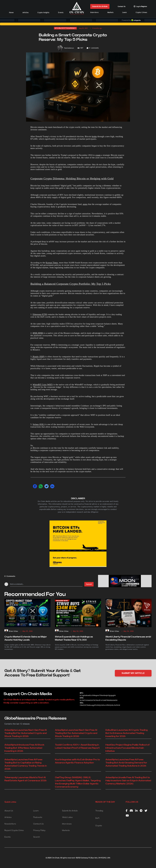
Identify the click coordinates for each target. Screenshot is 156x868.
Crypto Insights (43, 12)
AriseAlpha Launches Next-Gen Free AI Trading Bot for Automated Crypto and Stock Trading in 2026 (26, 733)
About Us (9, 811)
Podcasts (38, 817)
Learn (125, 12)
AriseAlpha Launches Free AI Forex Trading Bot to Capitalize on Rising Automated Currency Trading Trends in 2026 (26, 764)
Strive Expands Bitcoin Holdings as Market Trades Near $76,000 (74, 638)
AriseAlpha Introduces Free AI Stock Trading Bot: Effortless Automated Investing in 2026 (24, 748)
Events (61, 12)
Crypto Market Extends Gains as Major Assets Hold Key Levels (26, 638)
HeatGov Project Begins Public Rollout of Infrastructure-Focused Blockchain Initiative (128, 748)
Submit (89, 584)
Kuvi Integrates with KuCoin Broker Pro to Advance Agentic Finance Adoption (77, 761)
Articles (25, 12)
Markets (110, 12)
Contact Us (122, 6)
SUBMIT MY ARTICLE (133, 673)
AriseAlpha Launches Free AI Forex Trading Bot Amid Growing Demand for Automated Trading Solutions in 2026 (126, 763)
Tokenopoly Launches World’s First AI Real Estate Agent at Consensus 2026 (25, 779)
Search (37, 837)
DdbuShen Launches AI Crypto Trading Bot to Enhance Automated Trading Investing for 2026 (127, 733)
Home (11, 12)
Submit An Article (100, 6)
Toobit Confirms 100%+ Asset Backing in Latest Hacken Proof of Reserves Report (77, 746)
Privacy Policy (39, 830)
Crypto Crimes (141, 12)
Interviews (94, 12)
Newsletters (10, 824)
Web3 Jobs (67, 817)
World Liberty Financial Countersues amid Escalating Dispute (128, 638)
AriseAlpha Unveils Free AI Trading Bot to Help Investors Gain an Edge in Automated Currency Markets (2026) (128, 781)
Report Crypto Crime (14, 830)
